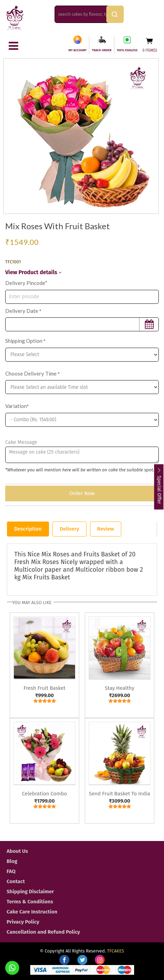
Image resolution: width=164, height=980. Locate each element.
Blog (12, 861)
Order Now (82, 493)
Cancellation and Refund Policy (43, 932)
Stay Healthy (120, 688)
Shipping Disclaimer (30, 892)
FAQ (11, 871)
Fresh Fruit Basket (44, 688)
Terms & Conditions (30, 902)
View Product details (33, 272)
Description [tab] (28, 529)
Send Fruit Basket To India (120, 794)
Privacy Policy (23, 922)
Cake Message (21, 442)
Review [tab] (106, 529)
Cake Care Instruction (32, 912)
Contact (16, 881)
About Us (17, 851)
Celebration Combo (44, 794)
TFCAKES (116, 951)
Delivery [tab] (69, 529)
